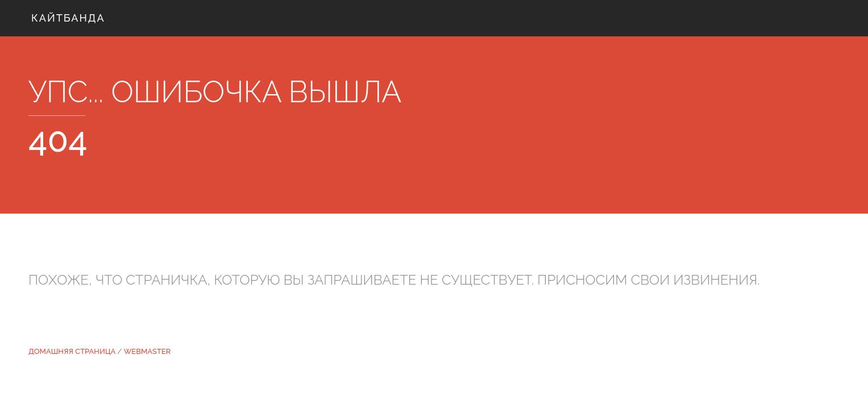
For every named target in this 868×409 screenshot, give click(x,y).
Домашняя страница (72, 351)
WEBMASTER (148, 351)
